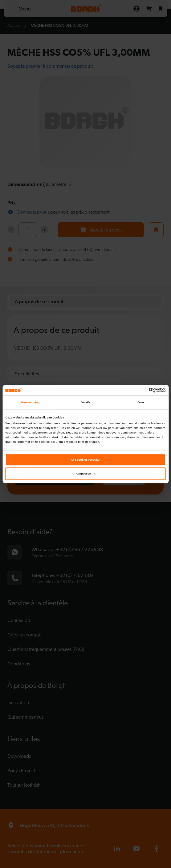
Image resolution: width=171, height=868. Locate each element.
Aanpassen (86, 474)
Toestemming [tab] (30, 402)
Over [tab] (141, 402)
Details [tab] (85, 402)
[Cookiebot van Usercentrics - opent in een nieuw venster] (139, 390)
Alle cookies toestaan (86, 460)
